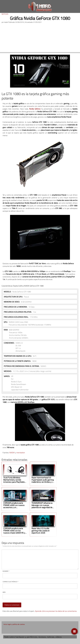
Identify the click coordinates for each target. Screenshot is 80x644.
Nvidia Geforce (35, 109)
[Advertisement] (40, 38)
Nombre (6, 571)
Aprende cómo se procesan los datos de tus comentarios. (56, 611)
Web (4, 592)
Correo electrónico (10, 582)
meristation (21, 453)
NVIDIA (12, 453)
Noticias (5, 14)
